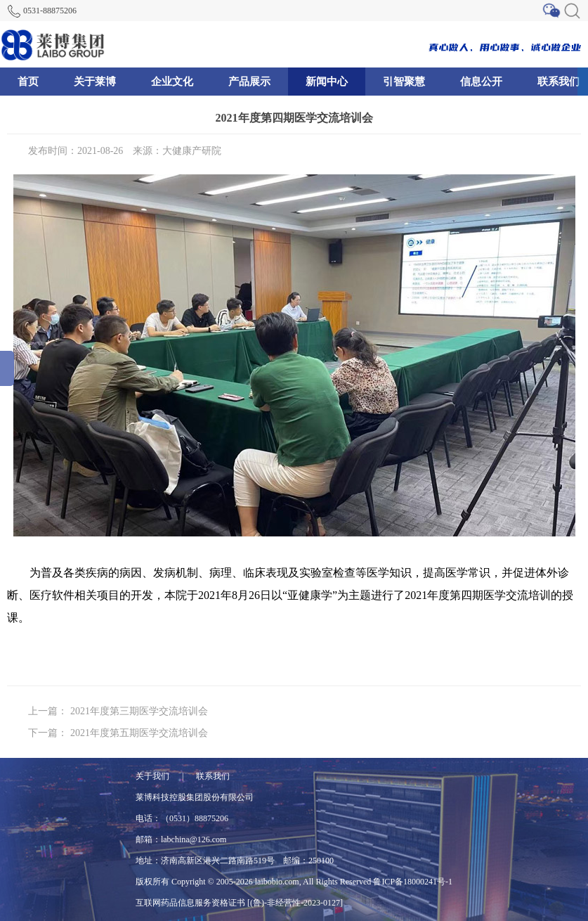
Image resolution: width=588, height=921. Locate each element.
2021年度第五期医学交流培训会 (139, 733)
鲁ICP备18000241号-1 (413, 882)
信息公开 (481, 82)
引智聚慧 (404, 82)
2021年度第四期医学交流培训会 (294, 118)
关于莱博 (95, 82)
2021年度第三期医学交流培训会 (139, 711)
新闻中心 (327, 82)
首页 (28, 82)
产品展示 (249, 82)
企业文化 (172, 82)
